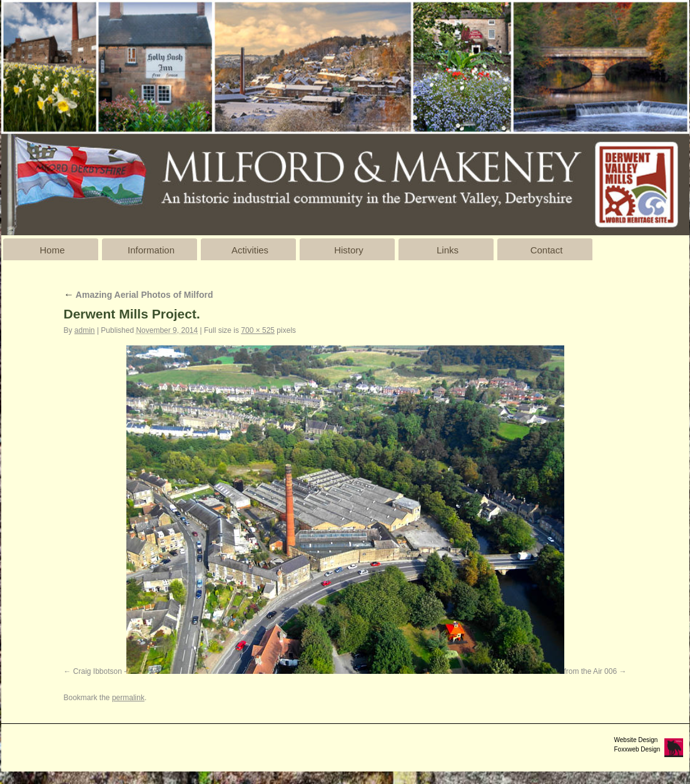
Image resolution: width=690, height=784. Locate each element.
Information (151, 250)
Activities (250, 250)
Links (448, 250)
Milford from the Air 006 (578, 671)
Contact (547, 250)
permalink (128, 698)
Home (52, 250)
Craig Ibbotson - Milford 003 (119, 671)
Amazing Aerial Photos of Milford (139, 295)
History (349, 250)
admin (85, 330)
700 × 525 (258, 330)
